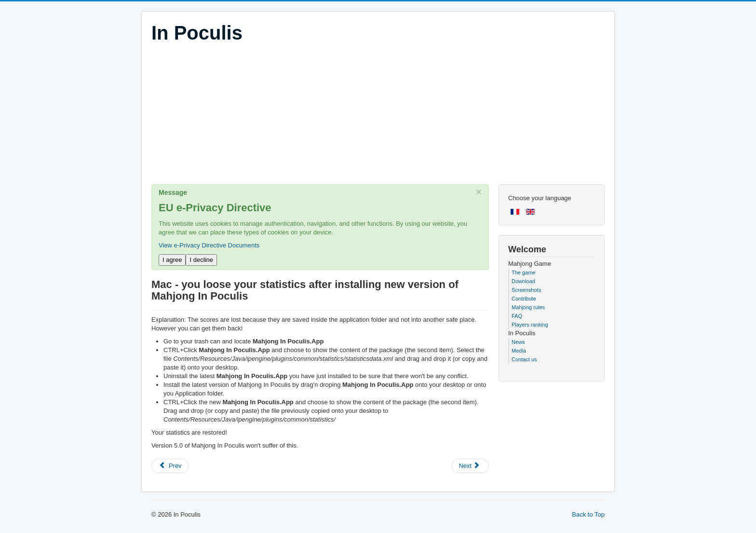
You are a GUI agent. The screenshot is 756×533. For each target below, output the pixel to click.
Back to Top (588, 514)
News (518, 342)
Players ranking (530, 325)
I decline (201, 260)
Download (523, 281)
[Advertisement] (378, 117)
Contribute (524, 299)
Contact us (524, 359)
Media (519, 351)
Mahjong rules (528, 307)
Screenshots (526, 290)
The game (524, 273)
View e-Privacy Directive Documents (209, 245)
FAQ (517, 316)
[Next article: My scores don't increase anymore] (470, 466)
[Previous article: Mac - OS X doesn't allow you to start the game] (170, 466)
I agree (172, 260)
